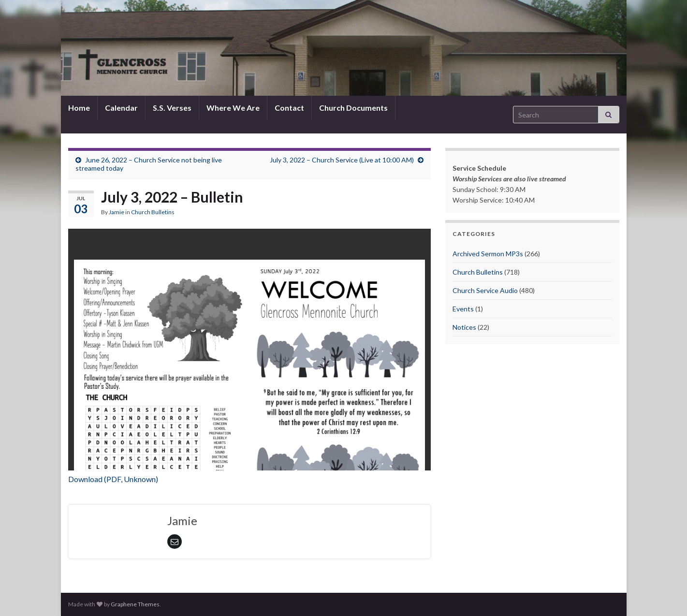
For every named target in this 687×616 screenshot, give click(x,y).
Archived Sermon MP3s (488, 254)
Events (463, 309)
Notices (464, 327)
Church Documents (353, 108)
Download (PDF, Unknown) (113, 479)
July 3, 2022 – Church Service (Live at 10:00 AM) (342, 160)
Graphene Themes (135, 604)
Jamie (117, 212)
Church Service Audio (485, 290)
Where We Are (233, 108)
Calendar (121, 108)
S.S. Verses (172, 108)
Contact (289, 108)
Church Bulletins (153, 212)
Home (79, 108)
